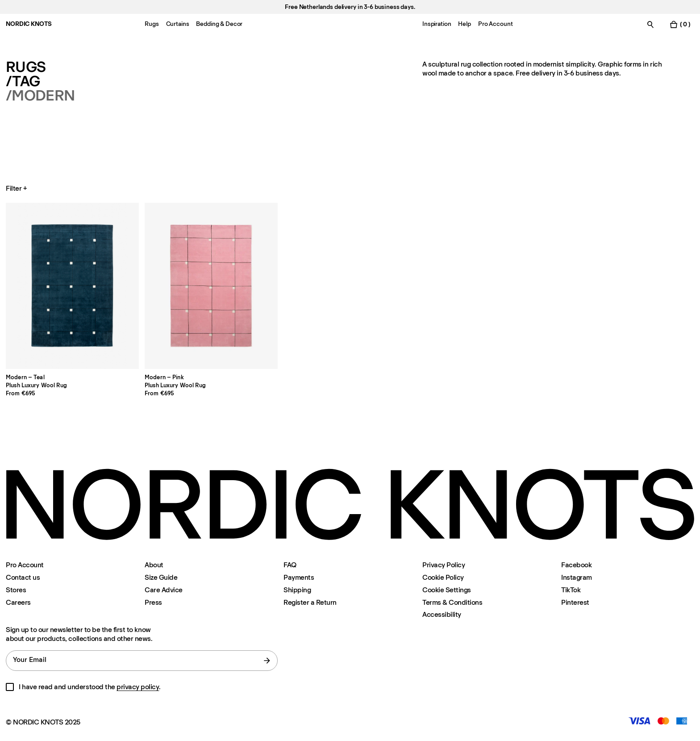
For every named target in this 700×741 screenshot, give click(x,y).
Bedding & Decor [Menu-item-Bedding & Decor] (219, 24)
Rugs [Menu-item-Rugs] (152, 24)
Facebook (576, 565)
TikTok (571, 590)
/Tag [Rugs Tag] (23, 81)
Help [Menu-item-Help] (464, 24)
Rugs (26, 67)
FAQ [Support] (290, 565)
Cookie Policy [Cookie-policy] (443, 577)
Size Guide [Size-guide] (161, 577)
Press (153, 602)
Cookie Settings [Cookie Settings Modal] (447, 590)
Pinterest (575, 602)
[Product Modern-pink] (211, 286)
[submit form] (267, 661)
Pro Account (25, 565)
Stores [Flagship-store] (16, 590)
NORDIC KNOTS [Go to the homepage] (29, 24)
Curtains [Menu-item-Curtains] (178, 24)
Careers (18, 602)
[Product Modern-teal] (72, 286)
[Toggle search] (650, 24)
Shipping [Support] (297, 590)
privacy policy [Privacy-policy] (138, 687)
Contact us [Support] (23, 577)
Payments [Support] (299, 577)
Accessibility (442, 615)
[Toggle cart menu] (680, 24)
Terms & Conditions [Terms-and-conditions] (452, 602)
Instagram (577, 577)
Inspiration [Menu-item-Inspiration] (437, 24)
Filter (17, 188)
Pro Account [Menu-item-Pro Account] (495, 24)
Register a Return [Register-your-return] (310, 602)
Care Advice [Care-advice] (164, 590)
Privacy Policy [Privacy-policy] (444, 565)
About (154, 565)
